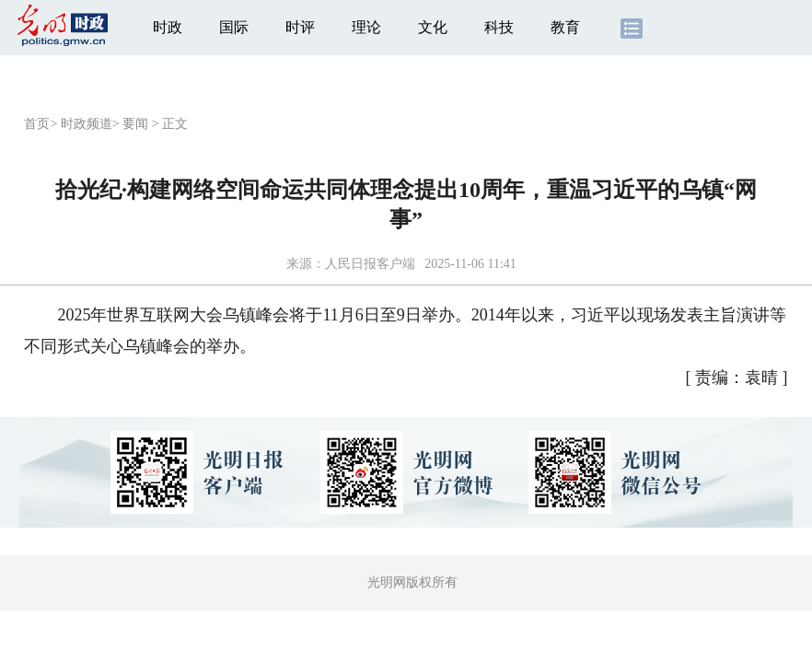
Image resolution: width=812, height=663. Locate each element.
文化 (433, 27)
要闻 (135, 124)
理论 (366, 27)
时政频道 (87, 124)
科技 (499, 27)
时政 (168, 27)
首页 (37, 124)
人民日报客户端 (370, 264)
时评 (300, 27)
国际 (234, 27)
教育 (565, 27)
